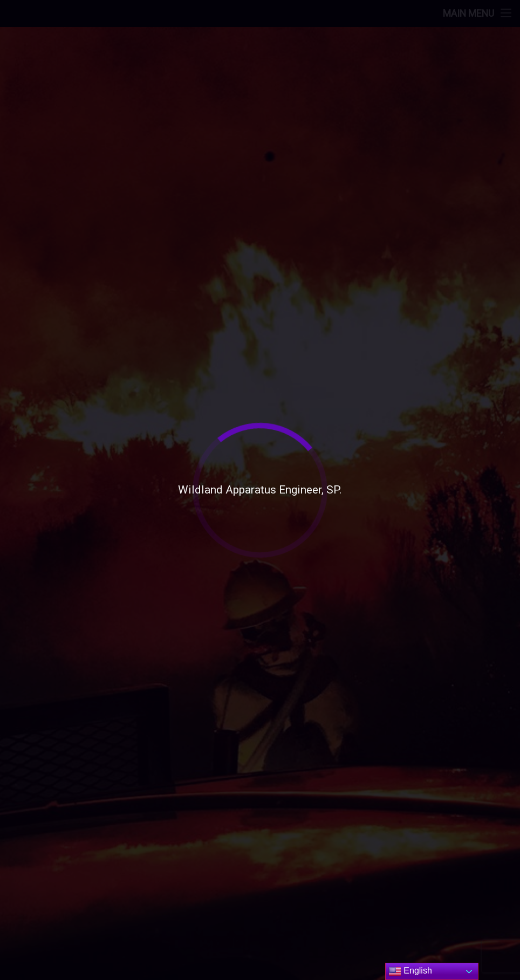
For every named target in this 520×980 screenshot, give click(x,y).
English (410, 971)
